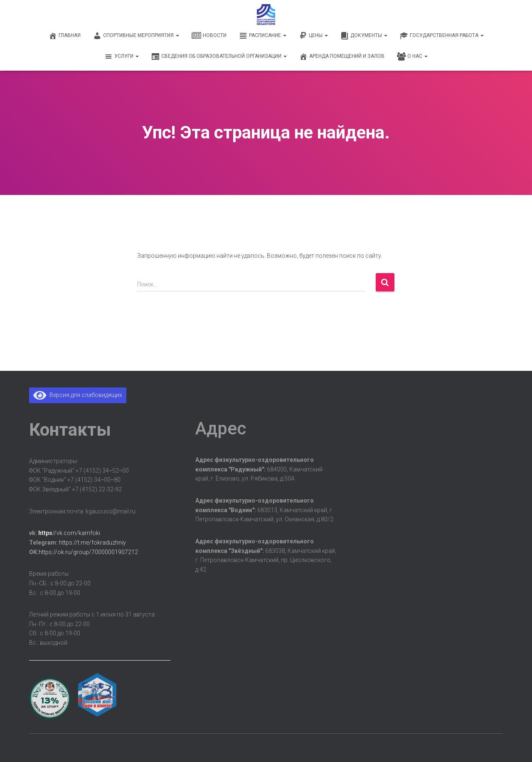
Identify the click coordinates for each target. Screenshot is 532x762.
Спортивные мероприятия (136, 36)
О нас (412, 57)
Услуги (122, 57)
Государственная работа (442, 36)
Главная (65, 36)
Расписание (263, 36)
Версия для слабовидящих (78, 395)
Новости (209, 36)
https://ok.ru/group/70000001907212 (88, 552)
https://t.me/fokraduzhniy (92, 543)
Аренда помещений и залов (342, 57)
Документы (364, 36)
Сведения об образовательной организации (219, 57)
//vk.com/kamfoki (69, 533)
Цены (313, 36)
